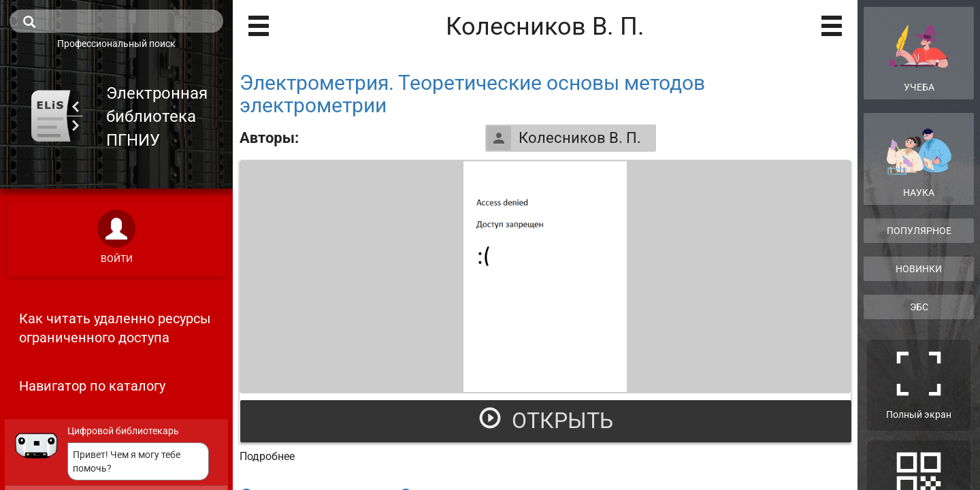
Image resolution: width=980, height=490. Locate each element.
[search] (116, 21)
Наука (919, 163)
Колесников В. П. (564, 138)
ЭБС (919, 307)
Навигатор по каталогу (92, 386)
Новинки (919, 269)
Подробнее (267, 456)
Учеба (919, 52)
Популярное (919, 231)
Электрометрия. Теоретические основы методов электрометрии (472, 94)
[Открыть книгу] (545, 277)
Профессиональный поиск (116, 44)
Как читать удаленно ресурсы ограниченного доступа (115, 328)
